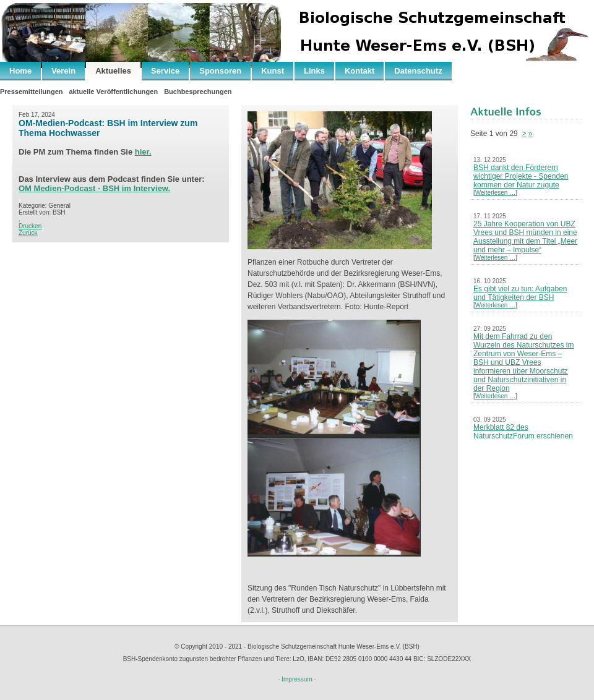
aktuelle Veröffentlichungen (113, 92)
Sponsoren (220, 71)
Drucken (30, 226)
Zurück (28, 233)
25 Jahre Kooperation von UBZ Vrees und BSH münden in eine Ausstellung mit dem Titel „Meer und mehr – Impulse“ (525, 237)
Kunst (273, 71)
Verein (63, 71)
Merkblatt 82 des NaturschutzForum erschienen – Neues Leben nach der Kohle (524, 436)
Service (165, 71)
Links (314, 71)
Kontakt (359, 71)
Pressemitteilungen (31, 92)
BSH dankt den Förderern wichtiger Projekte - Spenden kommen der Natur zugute (521, 176)
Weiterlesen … (495, 193)
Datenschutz (418, 71)
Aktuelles (113, 71)
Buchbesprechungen (198, 92)
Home (20, 71)
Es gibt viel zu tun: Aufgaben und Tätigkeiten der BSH (520, 293)
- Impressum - (297, 679)
